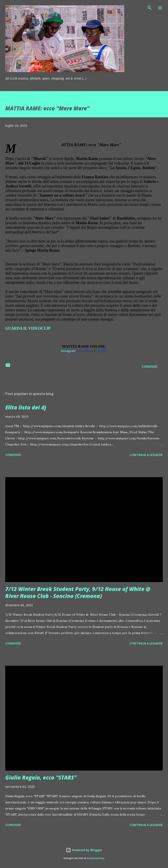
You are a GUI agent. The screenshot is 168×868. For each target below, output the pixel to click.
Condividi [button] (150, 366)
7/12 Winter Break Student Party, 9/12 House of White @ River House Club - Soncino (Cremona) (78, 592)
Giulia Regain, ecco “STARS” (41, 777)
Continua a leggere (146, 455)
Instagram (68, 351)
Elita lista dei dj (26, 407)
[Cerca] (150, 8)
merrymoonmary (96, 858)
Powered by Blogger (84, 850)
